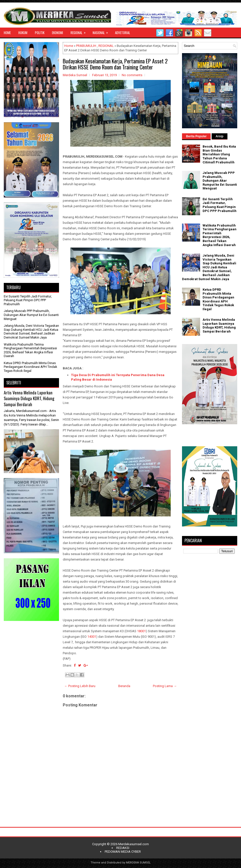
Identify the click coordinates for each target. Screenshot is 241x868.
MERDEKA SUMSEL (138, 863)
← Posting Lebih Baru (80, 686)
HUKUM (23, 33)
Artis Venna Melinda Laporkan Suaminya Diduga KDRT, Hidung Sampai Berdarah (29, 398)
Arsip (220, 136)
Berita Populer (196, 136)
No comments (132, 75)
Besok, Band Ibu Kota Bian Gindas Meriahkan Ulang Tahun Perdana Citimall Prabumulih (219, 154)
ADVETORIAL (123, 33)
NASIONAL (102, 31)
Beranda (124, 686)
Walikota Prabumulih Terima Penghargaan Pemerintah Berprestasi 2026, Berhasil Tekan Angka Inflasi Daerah (30, 350)
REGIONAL (80, 31)
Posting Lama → (165, 686)
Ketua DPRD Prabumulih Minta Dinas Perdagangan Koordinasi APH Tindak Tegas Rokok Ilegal (31, 367)
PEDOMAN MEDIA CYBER (123, 852)
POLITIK (40, 33)
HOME (7, 33)
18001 (141, 631)
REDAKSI (123, 848)
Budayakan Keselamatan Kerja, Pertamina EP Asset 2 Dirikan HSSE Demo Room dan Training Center (115, 64)
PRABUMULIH (86, 46)
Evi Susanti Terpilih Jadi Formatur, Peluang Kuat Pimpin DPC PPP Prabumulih (28, 300)
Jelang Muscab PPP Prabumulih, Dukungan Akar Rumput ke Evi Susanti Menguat (31, 315)
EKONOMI (57, 33)
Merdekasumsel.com (134, 844)
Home (69, 46)
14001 (92, 637)
